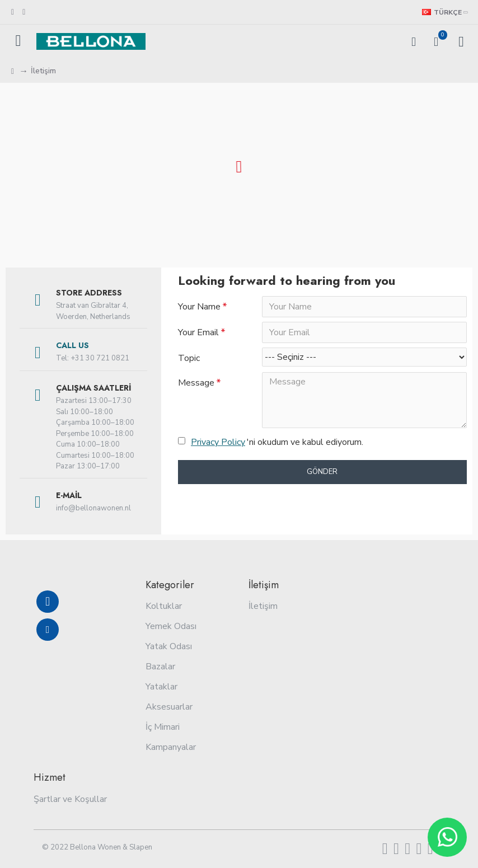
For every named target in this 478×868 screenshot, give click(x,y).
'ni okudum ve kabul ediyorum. (271, 442)
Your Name (199, 307)
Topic (189, 358)
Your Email (198, 332)
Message (196, 383)
